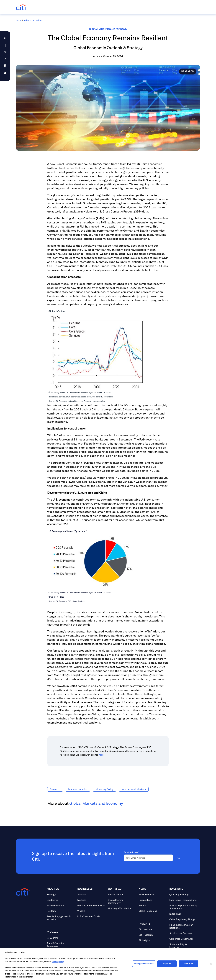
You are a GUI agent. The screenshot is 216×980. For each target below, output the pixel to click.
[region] (108, 964)
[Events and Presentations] (183, 900)
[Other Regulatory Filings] (183, 919)
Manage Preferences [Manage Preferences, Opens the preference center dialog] (144, 964)
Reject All (167, 964)
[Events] (153, 905)
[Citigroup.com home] (23, 892)
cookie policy (58, 962)
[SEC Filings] (183, 914)
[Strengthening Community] (122, 901)
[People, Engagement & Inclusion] (61, 918)
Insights (27, 20)
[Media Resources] (153, 911)
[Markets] (91, 900)
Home (19, 20)
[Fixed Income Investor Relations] (183, 926)
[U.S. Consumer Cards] (91, 916)
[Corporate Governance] (183, 939)
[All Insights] (153, 940)
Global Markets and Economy (108, 29)
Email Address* (131, 852)
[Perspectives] (153, 900)
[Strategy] (61, 894)
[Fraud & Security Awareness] (61, 945)
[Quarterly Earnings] (183, 894)
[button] (5, 59)
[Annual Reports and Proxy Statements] (183, 907)
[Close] (211, 964)
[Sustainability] (122, 894)
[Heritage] (61, 911)
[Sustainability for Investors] (183, 946)
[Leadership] (61, 900)
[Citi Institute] (153, 929)
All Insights (38, 20)
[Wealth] (91, 911)
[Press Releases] (153, 894)
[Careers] (61, 932)
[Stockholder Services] (183, 933)
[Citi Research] (153, 935)
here (101, 755)
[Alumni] (61, 938)
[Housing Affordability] (122, 908)
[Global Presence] (61, 905)
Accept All (188, 964)
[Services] (91, 894)
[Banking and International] (91, 905)
